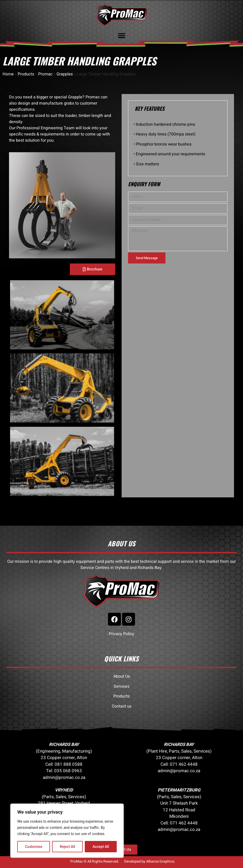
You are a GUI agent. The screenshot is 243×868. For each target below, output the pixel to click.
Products (26, 74)
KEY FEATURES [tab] (150, 108)
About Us (122, 676)
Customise (34, 847)
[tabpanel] (178, 146)
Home (8, 74)
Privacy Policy (121, 634)
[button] (121, 36)
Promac (45, 74)
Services (121, 686)
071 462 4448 (184, 764)
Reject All (67, 847)
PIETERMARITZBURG (179, 790)
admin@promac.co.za (64, 777)
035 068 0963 (68, 771)
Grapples (65, 74)
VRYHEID (64, 790)
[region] (67, 831)
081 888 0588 (69, 764)
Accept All (101, 847)
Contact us (122, 706)
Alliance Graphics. (161, 861)
